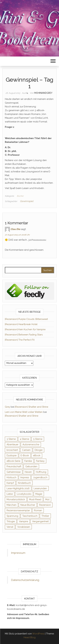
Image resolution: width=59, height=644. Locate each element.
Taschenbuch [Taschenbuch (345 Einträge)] (30, 516)
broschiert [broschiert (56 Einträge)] (12, 450)
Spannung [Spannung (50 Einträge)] (12, 516)
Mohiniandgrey (43, 93)
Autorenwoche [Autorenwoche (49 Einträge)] (31, 445)
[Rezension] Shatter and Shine (31, 407)
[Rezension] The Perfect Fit (20, 340)
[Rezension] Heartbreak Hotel (21, 324)
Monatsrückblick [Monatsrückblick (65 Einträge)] (16, 499)
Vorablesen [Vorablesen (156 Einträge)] (24, 527)
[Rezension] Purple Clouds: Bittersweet (26, 319)
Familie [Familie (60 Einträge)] (28, 461)
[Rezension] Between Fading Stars (24, 335)
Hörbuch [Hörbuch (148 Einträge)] (11, 477)
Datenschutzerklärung (25, 580)
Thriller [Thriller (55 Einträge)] (45, 516)
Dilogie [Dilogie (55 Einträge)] (39, 450)
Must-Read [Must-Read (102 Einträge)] (35, 499)
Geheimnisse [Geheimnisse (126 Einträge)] (14, 472)
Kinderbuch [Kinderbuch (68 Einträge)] (24, 483)
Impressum (18, 553)
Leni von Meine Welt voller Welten (24, 412)
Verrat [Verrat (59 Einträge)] (10, 527)
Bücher (20, 196)
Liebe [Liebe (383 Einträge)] (10, 494)
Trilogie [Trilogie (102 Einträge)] (11, 521)
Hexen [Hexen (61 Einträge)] (28, 472)
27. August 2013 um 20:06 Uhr (17, 235)
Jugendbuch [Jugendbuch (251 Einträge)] (40, 477)
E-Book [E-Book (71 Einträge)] (25, 455)
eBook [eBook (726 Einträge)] (37, 455)
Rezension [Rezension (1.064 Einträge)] (45, 505)
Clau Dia (15, 229)
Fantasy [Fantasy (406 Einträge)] (40, 461)
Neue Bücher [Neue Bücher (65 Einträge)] (28, 505)
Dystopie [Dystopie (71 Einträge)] (12, 455)
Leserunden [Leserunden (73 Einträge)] (40, 488)
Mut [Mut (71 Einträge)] (47, 499)
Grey (7, 407)
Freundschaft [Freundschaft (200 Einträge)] (14, 466)
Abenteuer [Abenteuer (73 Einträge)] (13, 445)
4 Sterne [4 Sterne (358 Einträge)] (24, 439)
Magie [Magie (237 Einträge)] (39, 494)
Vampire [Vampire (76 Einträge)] (23, 521)
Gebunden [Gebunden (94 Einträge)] (31, 466)
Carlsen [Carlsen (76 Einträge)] (26, 450)
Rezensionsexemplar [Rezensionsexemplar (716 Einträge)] (18, 510)
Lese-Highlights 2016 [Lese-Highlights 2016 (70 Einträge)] (18, 488)
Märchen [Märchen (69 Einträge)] (11, 505)
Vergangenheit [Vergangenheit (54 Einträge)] (40, 521)
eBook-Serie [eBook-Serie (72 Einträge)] (13, 461)
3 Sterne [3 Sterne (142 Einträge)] (11, 439)
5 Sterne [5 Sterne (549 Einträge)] (38, 439)
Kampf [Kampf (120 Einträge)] (10, 483)
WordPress (38, 634)
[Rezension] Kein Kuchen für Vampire (25, 329)
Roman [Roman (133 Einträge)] (38, 510)
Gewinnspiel (27, 201)
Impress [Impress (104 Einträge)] (25, 477)
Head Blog (30, 637)
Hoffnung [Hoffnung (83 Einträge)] (41, 472)
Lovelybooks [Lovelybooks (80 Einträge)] (24, 494)
